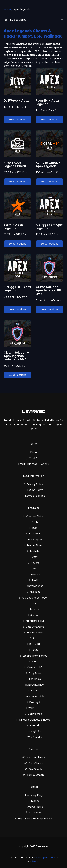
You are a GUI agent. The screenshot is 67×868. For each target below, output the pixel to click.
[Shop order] (33, 20)
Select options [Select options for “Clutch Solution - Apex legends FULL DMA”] (50, 309)
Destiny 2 (34, 702)
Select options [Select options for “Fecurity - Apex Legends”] (50, 120)
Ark (33, 638)
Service (34, 615)
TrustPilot (33, 458)
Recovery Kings (34, 795)
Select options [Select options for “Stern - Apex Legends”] (17, 244)
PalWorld (33, 725)
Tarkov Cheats (34, 775)
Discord (34, 452)
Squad (34, 691)
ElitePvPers (33, 813)
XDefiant (34, 592)
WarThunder (33, 737)
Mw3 (34, 580)
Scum (34, 662)
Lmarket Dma (34, 807)
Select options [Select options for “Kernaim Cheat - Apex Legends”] (50, 182)
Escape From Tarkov (33, 656)
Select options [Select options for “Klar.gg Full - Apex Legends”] (17, 309)
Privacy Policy (34, 484)
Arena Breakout (34, 621)
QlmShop (34, 801)
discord (35, 861)
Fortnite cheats (34, 757)
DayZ (34, 603)
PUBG (34, 650)
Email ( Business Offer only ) (34, 464)
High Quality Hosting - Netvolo (34, 819)
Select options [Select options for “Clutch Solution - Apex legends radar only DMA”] (17, 375)
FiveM (33, 522)
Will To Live (34, 708)
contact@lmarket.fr (45, 857)
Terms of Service (33, 496)
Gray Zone (34, 673)
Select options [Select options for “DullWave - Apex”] (17, 120)
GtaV (33, 557)
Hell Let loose (33, 632)
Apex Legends (33, 586)
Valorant (33, 574)
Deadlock (33, 534)
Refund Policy (33, 490)
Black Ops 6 (33, 540)
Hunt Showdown (34, 685)
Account (33, 609)
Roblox (33, 563)
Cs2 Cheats (34, 769)
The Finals (34, 679)
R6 (34, 569)
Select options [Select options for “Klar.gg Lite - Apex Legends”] (50, 244)
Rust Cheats (33, 763)
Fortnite (33, 551)
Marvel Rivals (34, 545)
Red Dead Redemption (33, 598)
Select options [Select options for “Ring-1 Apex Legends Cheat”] (17, 182)
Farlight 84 (33, 731)
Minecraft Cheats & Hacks (34, 720)
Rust (34, 528)
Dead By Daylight (34, 696)
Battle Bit (34, 644)
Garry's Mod (33, 714)
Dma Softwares (34, 627)
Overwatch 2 (34, 667)
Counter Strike (34, 516)
